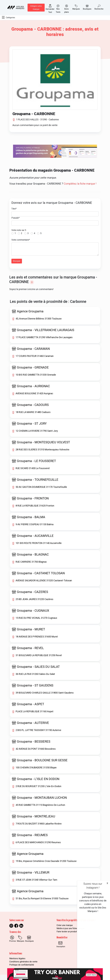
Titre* (14, 209)
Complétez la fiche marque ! (80, 184)
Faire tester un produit (67, 932)
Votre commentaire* (21, 240)
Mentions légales (17, 958)
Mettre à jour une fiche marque (70, 928)
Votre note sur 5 (19, 230)
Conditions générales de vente (23, 962)
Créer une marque (65, 925)
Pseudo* (15, 218)
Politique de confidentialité (22, 965)
